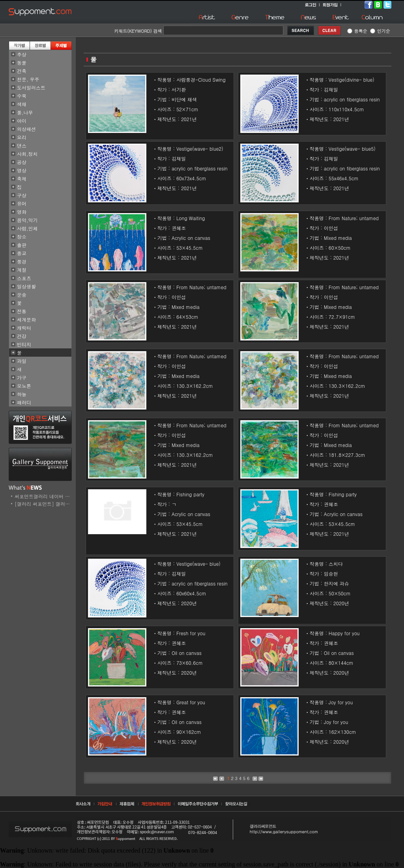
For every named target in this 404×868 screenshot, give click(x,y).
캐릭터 (24, 328)
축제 (22, 179)
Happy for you (344, 633)
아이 (22, 121)
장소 (22, 237)
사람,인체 (27, 228)
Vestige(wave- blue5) (352, 149)
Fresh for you (191, 633)
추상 (22, 54)
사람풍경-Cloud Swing (201, 80)
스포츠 (24, 278)
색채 (22, 104)
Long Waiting (191, 218)
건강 (22, 336)
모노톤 (24, 386)
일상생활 (26, 286)
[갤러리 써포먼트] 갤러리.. (44, 504)
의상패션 (26, 129)
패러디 (24, 402)
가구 (22, 377)
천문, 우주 (28, 79)
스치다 (336, 564)
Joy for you (341, 702)
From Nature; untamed (354, 218)
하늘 (22, 394)
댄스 (22, 145)
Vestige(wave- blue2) (200, 149)
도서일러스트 (31, 87)
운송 (22, 295)
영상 (22, 170)
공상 (22, 162)
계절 (22, 270)
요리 (22, 137)
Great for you (191, 702)
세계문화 (26, 319)
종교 (22, 253)
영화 (22, 212)
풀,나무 (25, 112)
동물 (22, 63)
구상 (22, 195)
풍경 (22, 261)
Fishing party (190, 494)
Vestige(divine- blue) (352, 80)
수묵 (22, 96)
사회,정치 (27, 154)
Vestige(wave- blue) (198, 564)
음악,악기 (27, 220)
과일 (22, 361)
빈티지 (24, 344)
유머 (22, 203)
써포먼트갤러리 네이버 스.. (44, 496)
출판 (22, 245)
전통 (22, 311)
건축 (22, 71)
